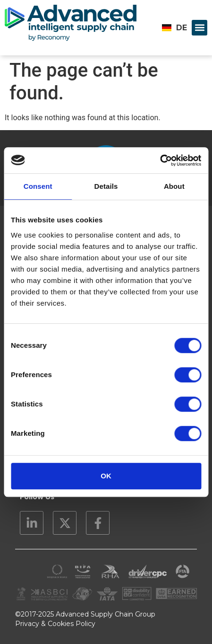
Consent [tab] (38, 186)
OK (106, 476)
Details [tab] (106, 186)
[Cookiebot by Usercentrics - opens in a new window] (160, 160)
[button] (199, 28)
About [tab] (174, 186)
